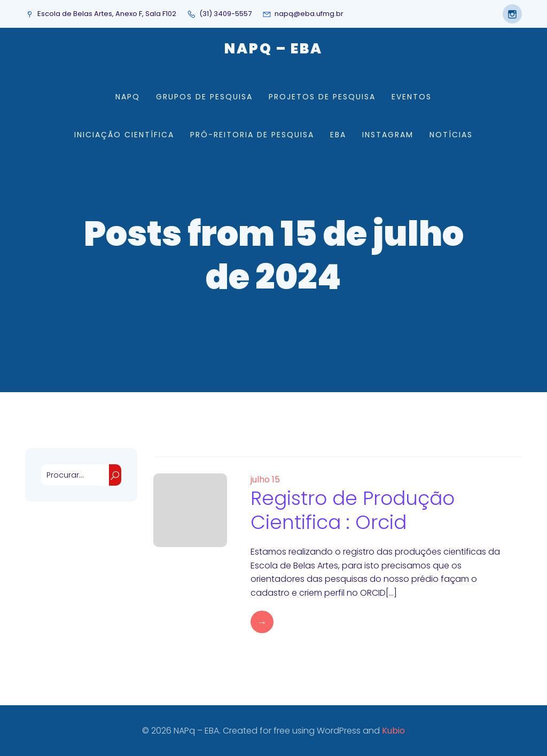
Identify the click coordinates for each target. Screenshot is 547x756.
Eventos (412, 97)
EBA (338, 135)
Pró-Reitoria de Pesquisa (252, 135)
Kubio (393, 731)
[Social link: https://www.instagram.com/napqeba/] (510, 14)
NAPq (128, 97)
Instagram (388, 135)
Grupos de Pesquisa (204, 97)
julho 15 (265, 480)
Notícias (451, 135)
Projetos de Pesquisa (322, 97)
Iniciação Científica (124, 135)
